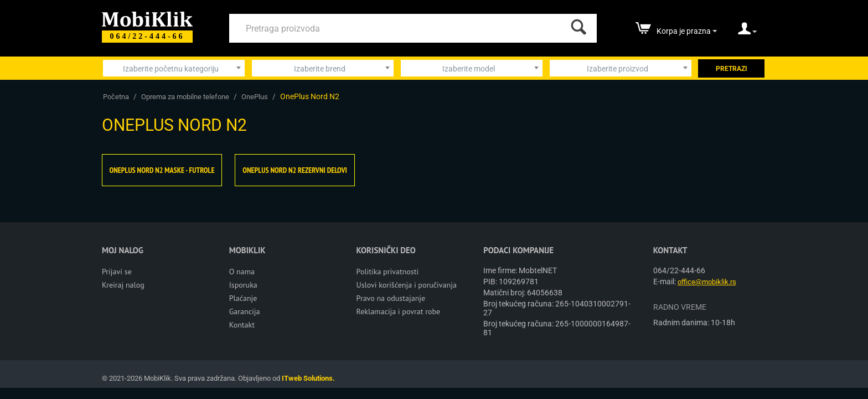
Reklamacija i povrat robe (399, 311)
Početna (116, 97)
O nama (242, 272)
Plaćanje (243, 298)
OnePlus (255, 97)
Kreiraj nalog (123, 285)
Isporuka (243, 285)
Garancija (245, 311)
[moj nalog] (747, 32)
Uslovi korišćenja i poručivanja (407, 285)
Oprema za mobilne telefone (185, 97)
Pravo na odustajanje (391, 298)
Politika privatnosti (388, 272)
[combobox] (174, 68)
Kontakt (242, 325)
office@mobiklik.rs (707, 282)
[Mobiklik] (147, 18)
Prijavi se (117, 272)
